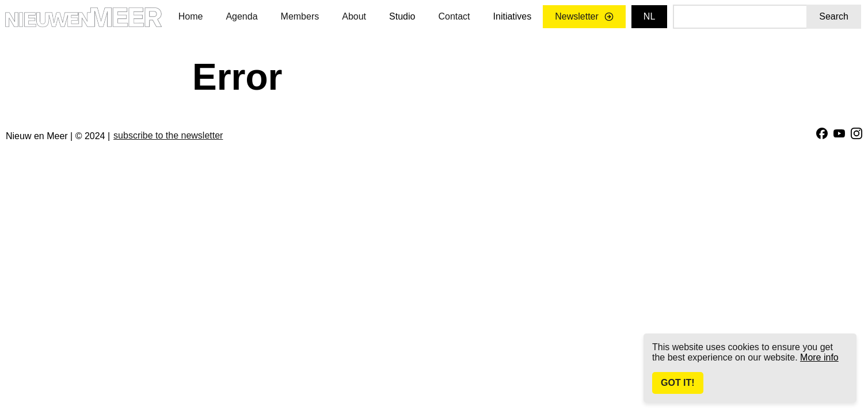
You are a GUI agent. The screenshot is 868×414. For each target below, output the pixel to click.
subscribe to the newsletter (168, 135)
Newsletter (584, 16)
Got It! (678, 383)
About (354, 16)
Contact (454, 16)
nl (649, 16)
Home (191, 16)
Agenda (241, 16)
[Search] (740, 17)
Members (300, 16)
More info (819, 357)
